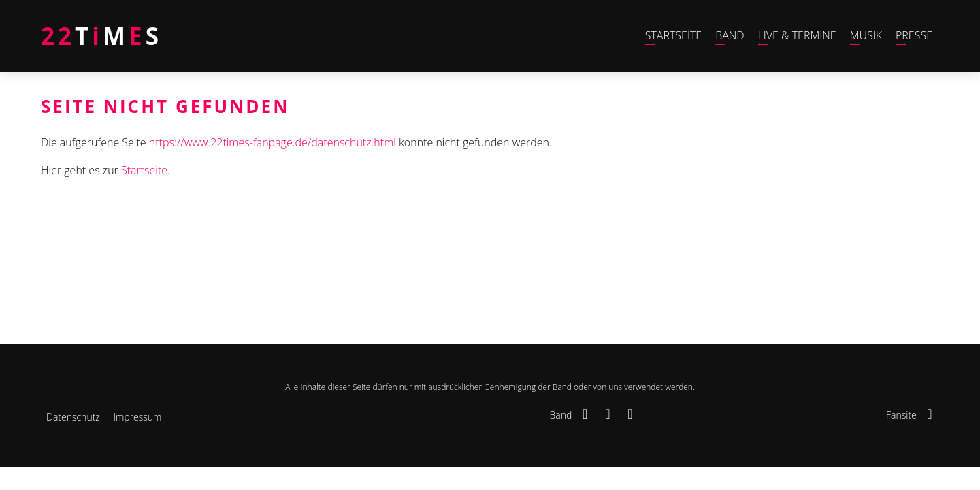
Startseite (144, 170)
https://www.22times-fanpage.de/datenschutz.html (273, 142)
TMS (101, 36)
